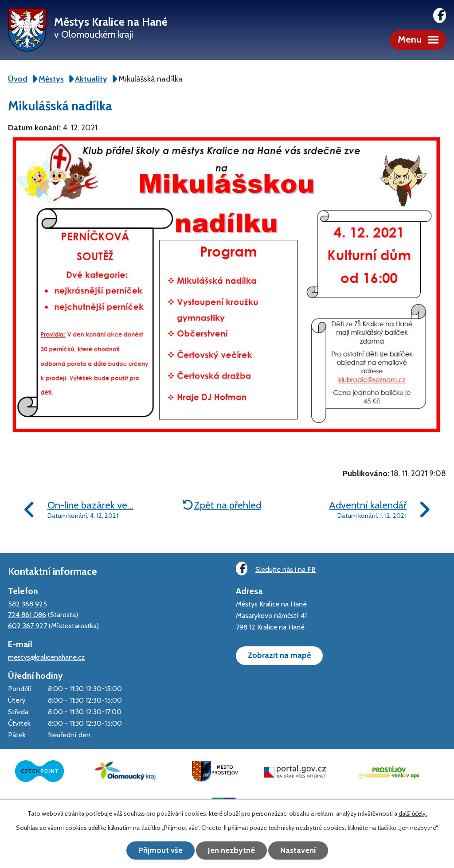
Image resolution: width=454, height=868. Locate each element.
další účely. (413, 813)
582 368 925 (27, 604)
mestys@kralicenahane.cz (46, 657)
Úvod (18, 79)
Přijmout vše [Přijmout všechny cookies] (160, 850)
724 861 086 (27, 614)
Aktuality (91, 79)
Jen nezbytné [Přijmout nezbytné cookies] (231, 850)
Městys (51, 79)
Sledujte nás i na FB (276, 569)
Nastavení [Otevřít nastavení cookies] (298, 850)
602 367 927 (27, 626)
